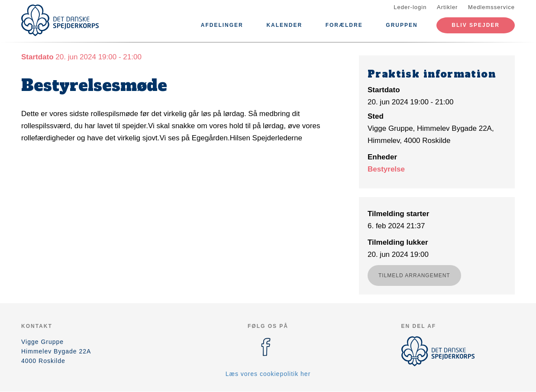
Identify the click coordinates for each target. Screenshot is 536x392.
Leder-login (410, 7)
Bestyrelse (386, 169)
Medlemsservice (491, 7)
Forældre (344, 25)
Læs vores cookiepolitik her (268, 374)
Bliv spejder (476, 25)
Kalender (284, 25)
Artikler (447, 7)
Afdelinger (222, 25)
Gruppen (402, 25)
